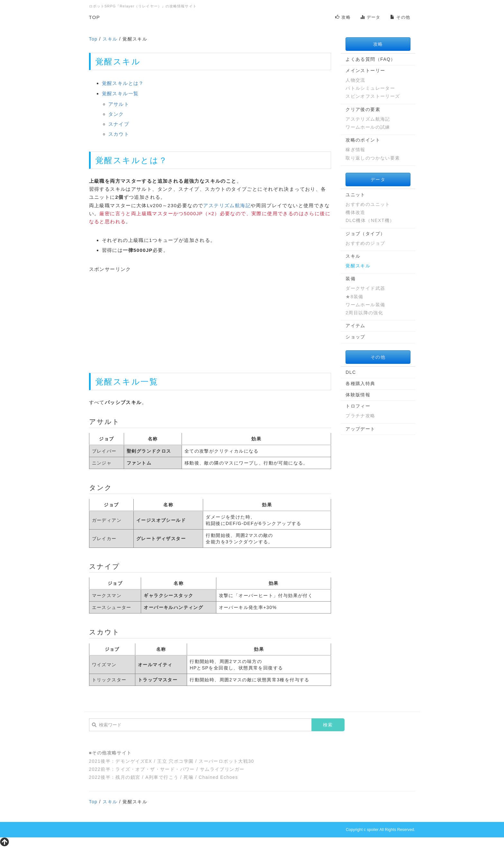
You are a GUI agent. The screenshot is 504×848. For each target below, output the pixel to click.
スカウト (119, 134)
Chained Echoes (218, 777)
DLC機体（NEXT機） (370, 220)
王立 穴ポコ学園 (175, 761)
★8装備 (354, 297)
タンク (116, 114)
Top (93, 39)
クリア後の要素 (363, 109)
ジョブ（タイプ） (365, 234)
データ (370, 17)
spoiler (373, 830)
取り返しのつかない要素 (373, 158)
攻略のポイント (363, 140)
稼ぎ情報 (355, 150)
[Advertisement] (210, 318)
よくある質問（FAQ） (370, 59)
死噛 (189, 777)
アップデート (360, 429)
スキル (110, 39)
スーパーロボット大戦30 (226, 761)
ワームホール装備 (365, 305)
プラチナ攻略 (360, 416)
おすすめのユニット (368, 204)
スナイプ (119, 124)
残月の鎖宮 (128, 777)
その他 (400, 17)
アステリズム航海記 (227, 205)
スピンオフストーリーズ (373, 96)
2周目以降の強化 (364, 313)
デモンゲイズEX (134, 761)
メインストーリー (365, 70)
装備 (351, 279)
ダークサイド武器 (365, 288)
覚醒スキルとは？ (123, 83)
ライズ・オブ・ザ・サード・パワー (155, 769)
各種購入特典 (360, 383)
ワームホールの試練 (368, 127)
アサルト (119, 104)
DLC (351, 372)
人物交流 (355, 80)
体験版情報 (358, 395)
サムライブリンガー (222, 769)
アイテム (355, 326)
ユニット (355, 195)
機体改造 (355, 212)
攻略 (343, 17)
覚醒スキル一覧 (120, 93)
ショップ (355, 337)
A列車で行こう (162, 777)
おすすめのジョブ (365, 243)
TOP (95, 17)
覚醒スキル (358, 266)
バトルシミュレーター (370, 88)
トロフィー (358, 406)
